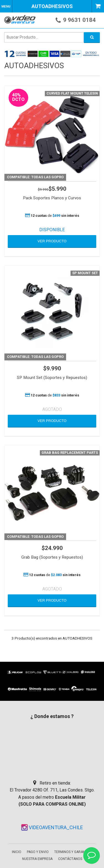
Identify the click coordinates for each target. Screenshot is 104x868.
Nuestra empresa (37, 859)
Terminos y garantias (73, 852)
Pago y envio (38, 852)
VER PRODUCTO (52, 241)
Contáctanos (70, 859)
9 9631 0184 (79, 20)
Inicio (17, 852)
